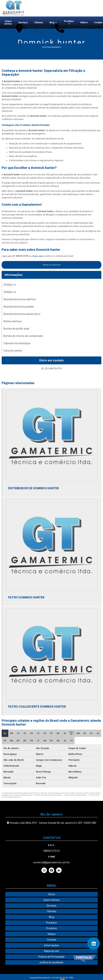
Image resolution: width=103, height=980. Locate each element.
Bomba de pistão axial (16, 329)
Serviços (23, 23)
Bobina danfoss (13, 321)
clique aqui (38, 256)
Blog (52, 23)
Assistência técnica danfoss (20, 299)
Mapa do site (52, 951)
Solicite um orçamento (52, 265)
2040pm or (10, 292)
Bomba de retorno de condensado (23, 336)
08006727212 (51, 851)
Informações (14, 275)
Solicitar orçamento (52, 47)
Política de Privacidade (51, 957)
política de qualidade (52, 962)
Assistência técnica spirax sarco (22, 314)
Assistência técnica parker (19, 307)
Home (51, 894)
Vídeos (84, 23)
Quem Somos (8, 23)
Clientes (39, 23)
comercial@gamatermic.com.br (51, 862)
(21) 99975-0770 (78, 29)
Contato (52, 940)
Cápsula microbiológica (17, 343)
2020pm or (10, 285)
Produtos (69, 21)
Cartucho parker (13, 351)
